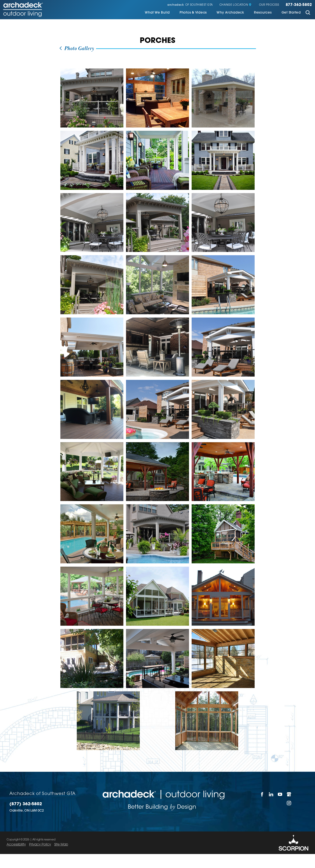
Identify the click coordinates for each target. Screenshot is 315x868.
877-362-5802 (299, 5)
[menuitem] (157, 13)
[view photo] (92, 98)
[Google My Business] (289, 794)
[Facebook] (262, 794)
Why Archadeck (230, 13)
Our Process (269, 5)
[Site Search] (308, 13)
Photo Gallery (76, 49)
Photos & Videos (193, 13)
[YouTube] (280, 794)
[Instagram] (289, 803)
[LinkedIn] (271, 794)
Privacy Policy (40, 845)
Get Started (291, 13)
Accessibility (16, 845)
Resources (263, 13)
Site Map (61, 845)
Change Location (235, 5)
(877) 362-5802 (26, 804)
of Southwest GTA (190, 5)
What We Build (157, 13)
